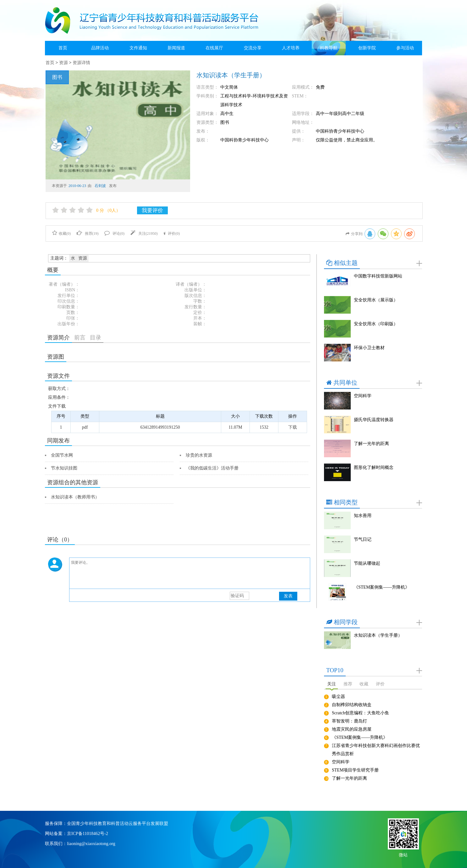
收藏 (364, 684)
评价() (172, 233)
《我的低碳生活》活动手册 (212, 468)
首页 (63, 48)
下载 (293, 427)
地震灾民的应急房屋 (352, 729)
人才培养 (291, 48)
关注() (144, 233)
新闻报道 (176, 48)
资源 (63, 63)
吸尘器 (338, 697)
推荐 (348, 684)
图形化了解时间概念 (374, 467)
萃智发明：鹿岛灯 (349, 721)
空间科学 (363, 396)
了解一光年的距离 (371, 444)
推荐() (88, 233)
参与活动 (405, 48)
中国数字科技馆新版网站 (378, 276)
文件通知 (138, 48)
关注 (332, 684)
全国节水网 (62, 455)
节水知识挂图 (64, 468)
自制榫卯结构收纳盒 (352, 705)
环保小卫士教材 (369, 348)
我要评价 (152, 210)
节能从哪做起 (367, 563)
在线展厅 (214, 48)
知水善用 (363, 516)
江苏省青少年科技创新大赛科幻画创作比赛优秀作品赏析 (376, 750)
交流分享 (253, 48)
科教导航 (329, 48)
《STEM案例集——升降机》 (382, 587)
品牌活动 (100, 48)
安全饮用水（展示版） (376, 300)
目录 (96, 338)
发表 (288, 596)
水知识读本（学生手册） (378, 635)
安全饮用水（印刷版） (376, 324)
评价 (380, 684)
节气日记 (363, 539)
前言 (80, 338)
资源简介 (58, 338)
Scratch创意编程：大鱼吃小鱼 (360, 713)
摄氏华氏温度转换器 (374, 420)
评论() (114, 233)
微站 (403, 854)
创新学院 (367, 48)
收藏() (61, 233)
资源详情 (81, 63)
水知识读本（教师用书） (75, 497)
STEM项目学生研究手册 (355, 770)
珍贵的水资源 (199, 455)
